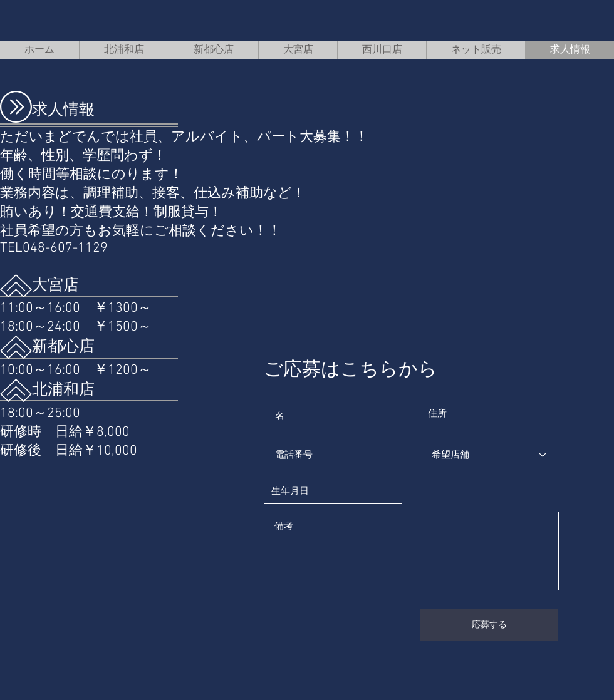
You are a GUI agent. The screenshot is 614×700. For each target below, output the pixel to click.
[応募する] (489, 625)
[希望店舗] (490, 455)
